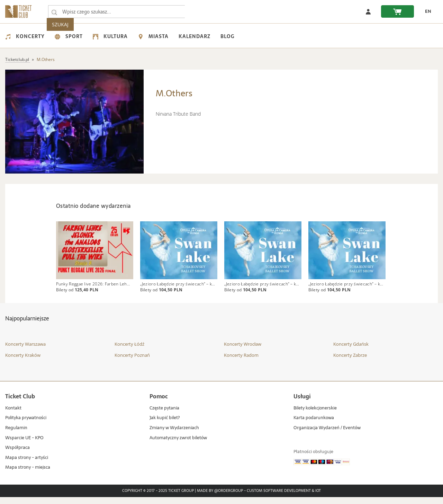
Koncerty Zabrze (350, 362)
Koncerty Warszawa (25, 351)
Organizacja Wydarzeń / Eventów (327, 435)
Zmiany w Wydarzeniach (174, 435)
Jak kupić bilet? (165, 425)
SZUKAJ (200, 12)
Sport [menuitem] (69, 36)
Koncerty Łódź (129, 351)
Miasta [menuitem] (153, 36)
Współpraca (17, 455)
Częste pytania (164, 415)
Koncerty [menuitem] (25, 36)
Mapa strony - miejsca (28, 475)
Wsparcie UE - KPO (24, 445)
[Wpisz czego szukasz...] (54, 12)
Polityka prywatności (26, 425)
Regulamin (16, 435)
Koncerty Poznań (132, 362)
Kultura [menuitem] (110, 36)
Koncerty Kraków (23, 362)
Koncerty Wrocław (243, 351)
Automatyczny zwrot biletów (178, 445)
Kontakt (13, 415)
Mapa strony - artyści (27, 465)
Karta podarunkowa (314, 425)
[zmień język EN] (426, 11)
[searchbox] (117, 12)
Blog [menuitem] (227, 36)
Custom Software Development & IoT (284, 498)
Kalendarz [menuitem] (195, 36)
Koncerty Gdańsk (351, 351)
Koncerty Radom (241, 362)
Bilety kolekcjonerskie (315, 415)
